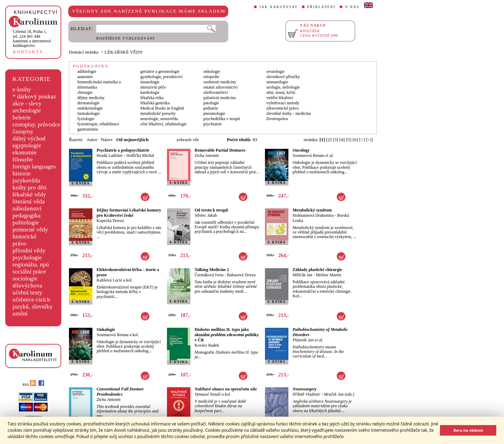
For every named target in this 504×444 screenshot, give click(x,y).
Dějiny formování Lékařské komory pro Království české (129, 213)
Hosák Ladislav (110, 155)
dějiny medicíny (91, 98)
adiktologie (87, 71)
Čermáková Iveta (209, 275)
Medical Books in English (162, 108)
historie (22, 174)
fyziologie (86, 119)
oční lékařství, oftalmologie (163, 124)
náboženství (27, 209)
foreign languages (34, 166)
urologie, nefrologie (283, 87)
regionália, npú (31, 265)
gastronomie (88, 129)
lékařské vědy (29, 195)
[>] (362, 140)
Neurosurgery (305, 389)
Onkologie (106, 329)
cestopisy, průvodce (37, 124)
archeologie (27, 110)
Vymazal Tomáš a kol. (213, 394)
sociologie (25, 279)
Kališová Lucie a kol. (115, 280)
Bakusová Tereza (241, 275)
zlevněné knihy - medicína (289, 113)
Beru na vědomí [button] (468, 430)
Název (107, 140)
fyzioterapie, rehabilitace (98, 124)
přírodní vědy (29, 251)
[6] (355, 140)
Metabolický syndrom (312, 210)
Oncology (301, 150)
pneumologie (214, 113)
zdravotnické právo (282, 108)
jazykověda (26, 181)
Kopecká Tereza (110, 221)
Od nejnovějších (132, 140)
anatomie (85, 77)
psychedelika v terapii (222, 119)
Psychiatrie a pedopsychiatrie (123, 150)
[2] (329, 140)
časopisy (23, 131)
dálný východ (29, 138)
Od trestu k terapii (211, 210)
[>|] (369, 140)
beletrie (22, 117)
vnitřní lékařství (280, 98)
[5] (349, 140)
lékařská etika (152, 98)
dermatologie (88, 103)
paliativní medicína (219, 98)
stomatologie (277, 82)
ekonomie (24, 152)
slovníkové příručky (283, 77)
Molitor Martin (328, 275)
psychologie (27, 258)
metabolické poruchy (158, 113)
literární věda (29, 202)
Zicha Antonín (207, 155)
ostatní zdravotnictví (220, 87)
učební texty (27, 293)
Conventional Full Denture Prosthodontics (120, 392)
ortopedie (211, 77)
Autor (92, 140)
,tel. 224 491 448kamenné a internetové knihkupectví (32, 39)
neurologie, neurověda (159, 119)
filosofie (23, 159)
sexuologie (275, 71)
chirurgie (85, 92)
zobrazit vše (188, 140)
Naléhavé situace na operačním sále (226, 389)
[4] (342, 140)
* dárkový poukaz (34, 96)
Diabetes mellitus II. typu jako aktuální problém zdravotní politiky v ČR (227, 335)
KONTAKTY (28, 52)
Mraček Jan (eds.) (339, 394)
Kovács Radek (207, 345)
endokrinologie (90, 108)
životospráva (277, 119)
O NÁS (352, 7)
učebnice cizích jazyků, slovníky (33, 303)
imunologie (150, 82)
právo (19, 244)
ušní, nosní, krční (281, 92)
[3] (336, 140)
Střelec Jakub (206, 215)
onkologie (212, 71)
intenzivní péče (153, 87)
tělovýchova (27, 286)
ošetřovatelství (216, 92)
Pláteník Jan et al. (308, 340)
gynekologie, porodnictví (162, 77)
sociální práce (29, 272)
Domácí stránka (84, 52)
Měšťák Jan (302, 275)
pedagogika (27, 216)
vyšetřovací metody (283, 103)
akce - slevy (27, 103)
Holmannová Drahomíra (313, 215)
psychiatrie (213, 124)
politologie (26, 223)
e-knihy (22, 89)
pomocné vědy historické (30, 233)
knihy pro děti (30, 188)
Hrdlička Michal (140, 155)
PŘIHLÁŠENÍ (321, 7)
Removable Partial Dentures (220, 150)
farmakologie (89, 113)
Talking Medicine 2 (212, 270)
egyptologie (27, 145)
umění (20, 314)
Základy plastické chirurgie (317, 270)
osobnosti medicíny (220, 82)
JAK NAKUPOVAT (279, 7)
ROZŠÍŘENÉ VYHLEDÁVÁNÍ (125, 38)
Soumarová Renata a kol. (118, 335)
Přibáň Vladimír (306, 394)
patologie (211, 103)
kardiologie (150, 92)
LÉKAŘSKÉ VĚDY (124, 52)
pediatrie (211, 108)
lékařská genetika (155, 103)
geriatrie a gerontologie (160, 71)
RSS (29, 385)
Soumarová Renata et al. (313, 155)
